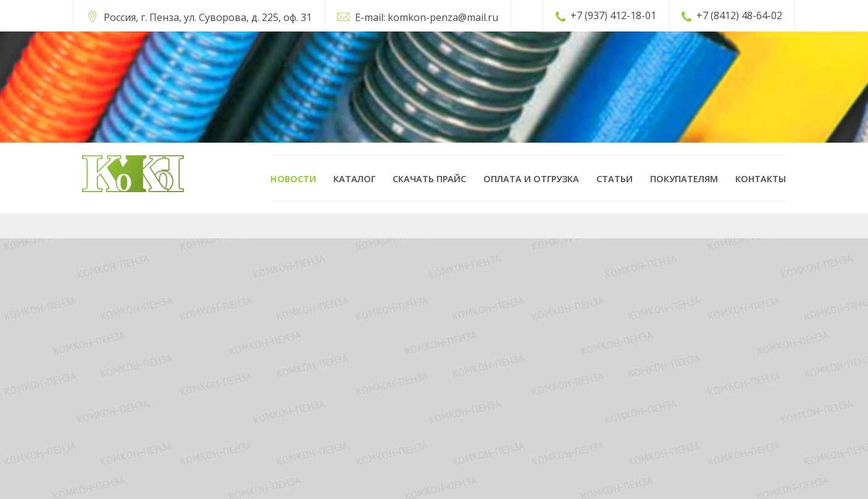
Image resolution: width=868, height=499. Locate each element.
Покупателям (684, 179)
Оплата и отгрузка (531, 179)
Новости (293, 179)
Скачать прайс (429, 179)
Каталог (354, 179)
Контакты (761, 179)
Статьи (615, 179)
